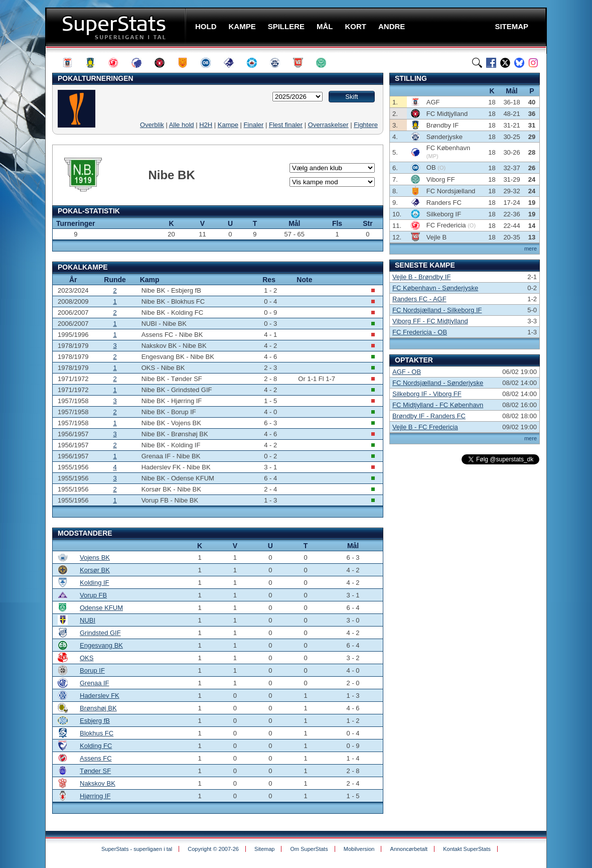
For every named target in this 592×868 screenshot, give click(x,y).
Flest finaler (286, 125)
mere (531, 249)
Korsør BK (95, 570)
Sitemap (264, 849)
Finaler (254, 125)
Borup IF (92, 670)
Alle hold (182, 125)
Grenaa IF (95, 683)
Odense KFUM (101, 608)
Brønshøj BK (98, 708)
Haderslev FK (100, 696)
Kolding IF (95, 583)
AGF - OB (407, 372)
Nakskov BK (98, 783)
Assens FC (96, 758)
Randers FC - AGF (419, 299)
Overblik (152, 125)
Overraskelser (328, 125)
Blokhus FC (97, 733)
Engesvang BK (101, 645)
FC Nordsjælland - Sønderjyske (438, 383)
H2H (206, 125)
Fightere (366, 125)
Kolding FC (96, 746)
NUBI (88, 620)
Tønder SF (95, 771)
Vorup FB (93, 595)
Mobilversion (359, 849)
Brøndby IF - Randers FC (429, 416)
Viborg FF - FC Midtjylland (430, 321)
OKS (87, 658)
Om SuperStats (309, 849)
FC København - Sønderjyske (435, 288)
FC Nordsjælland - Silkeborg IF (437, 310)
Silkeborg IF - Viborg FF (427, 394)
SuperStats (117, 27)
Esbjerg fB (95, 721)
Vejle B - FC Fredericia (425, 427)
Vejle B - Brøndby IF (421, 277)
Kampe (228, 125)
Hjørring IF (95, 796)
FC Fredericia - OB (420, 332)
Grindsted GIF (100, 633)
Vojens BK (95, 557)
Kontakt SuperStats (467, 849)
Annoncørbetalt (409, 849)
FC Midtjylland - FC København (438, 405)
